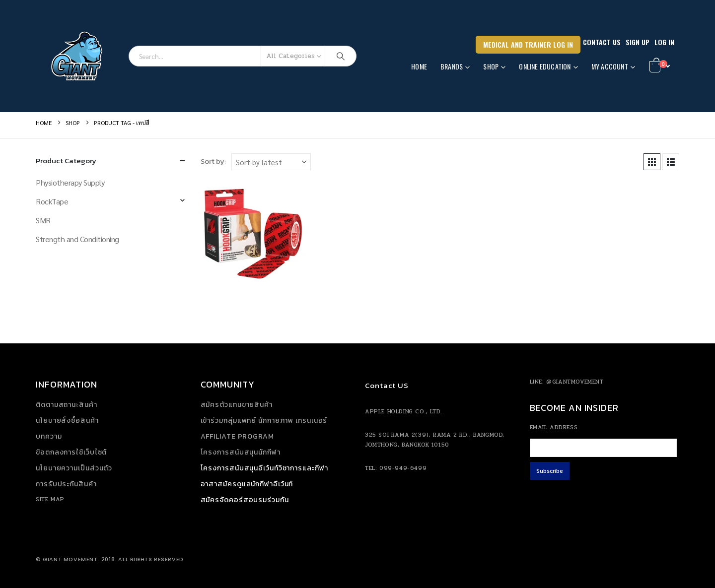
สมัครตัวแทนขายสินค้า (237, 405)
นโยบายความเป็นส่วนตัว (74, 468)
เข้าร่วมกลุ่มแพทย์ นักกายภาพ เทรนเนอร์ (264, 421)
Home (419, 66)
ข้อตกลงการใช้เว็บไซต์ (71, 452)
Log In (664, 42)
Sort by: (213, 161)
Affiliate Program (237, 436)
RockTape (52, 201)
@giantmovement (575, 382)
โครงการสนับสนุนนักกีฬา (241, 452)
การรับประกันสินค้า (66, 484)
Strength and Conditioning (77, 239)
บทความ (49, 436)
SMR (43, 220)
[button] (652, 162)
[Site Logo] (78, 56)
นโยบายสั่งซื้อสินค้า (67, 421)
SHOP (491, 66)
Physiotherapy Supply (70, 182)
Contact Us (602, 42)
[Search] (341, 56)
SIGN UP (638, 42)
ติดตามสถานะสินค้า (67, 405)
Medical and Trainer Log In (528, 44)
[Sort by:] (271, 162)
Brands (452, 66)
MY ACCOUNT (610, 66)
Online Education (545, 66)
